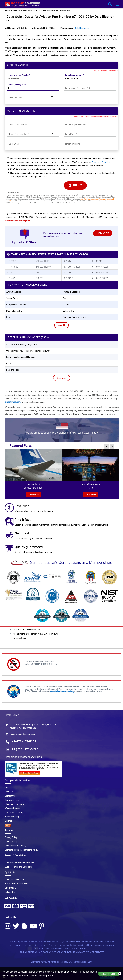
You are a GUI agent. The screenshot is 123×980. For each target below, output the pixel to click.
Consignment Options (15, 879)
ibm (8, 317)
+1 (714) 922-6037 (25, 749)
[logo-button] (61, 5)
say (64, 298)
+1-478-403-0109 (24, 741)
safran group (12, 298)
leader (66, 304)
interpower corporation (17, 304)
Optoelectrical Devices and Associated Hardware (28, 351)
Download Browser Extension (23, 757)
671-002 (11, 278)
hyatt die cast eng (71, 292)
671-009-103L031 (100, 267)
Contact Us (10, 796)
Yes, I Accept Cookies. (109, 974)
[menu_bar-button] (117, 4)
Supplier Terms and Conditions (19, 867)
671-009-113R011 (44, 261)
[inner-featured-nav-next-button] (112, 446)
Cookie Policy (11, 841)
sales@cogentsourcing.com (18, 221)
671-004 (39, 272)
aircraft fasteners (13, 402)
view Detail (33, 494)
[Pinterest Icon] (42, 926)
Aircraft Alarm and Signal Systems (22, 344)
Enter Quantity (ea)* (17, 85)
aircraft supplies (14, 292)
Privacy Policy (11, 837)
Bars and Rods (13, 370)
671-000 (39, 278)
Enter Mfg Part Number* (19, 75)
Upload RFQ (10, 892)
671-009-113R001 (44, 267)
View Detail (91, 494)
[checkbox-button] (8, 158)
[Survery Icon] (31, 772)
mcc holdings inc (14, 311)
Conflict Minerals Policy (15, 846)
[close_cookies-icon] (120, 974)
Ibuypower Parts (12, 800)
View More (62, 378)
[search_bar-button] (110, 4)
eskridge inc (68, 311)
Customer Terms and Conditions (19, 863)
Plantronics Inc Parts (14, 804)
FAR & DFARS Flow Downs (17, 884)
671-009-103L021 (100, 272)
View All (61, 325)
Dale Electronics (82, 28)
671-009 (68, 272)
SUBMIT (75, 185)
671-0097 (68, 278)
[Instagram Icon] (8, 926)
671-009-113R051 (72, 267)
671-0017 (12, 261)
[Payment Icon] (8, 907)
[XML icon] (61, 826)
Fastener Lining (12, 817)
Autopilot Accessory (14, 812)
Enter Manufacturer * (75, 75)
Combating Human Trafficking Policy (21, 850)
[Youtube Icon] (33, 926)
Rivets (9, 363)
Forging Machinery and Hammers (21, 357)
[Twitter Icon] (16, 926)
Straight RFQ (10, 888)
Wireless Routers (13, 808)
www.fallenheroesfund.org (62, 691)
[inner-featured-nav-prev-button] (107, 446)
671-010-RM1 (13, 267)
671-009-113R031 (100, 278)
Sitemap (9, 821)
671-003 (68, 261)
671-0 (10, 272)
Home (8, 787)
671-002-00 (97, 261)
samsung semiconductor (74, 317)
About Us (9, 792)
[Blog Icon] (24, 926)
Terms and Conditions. (102, 162)
